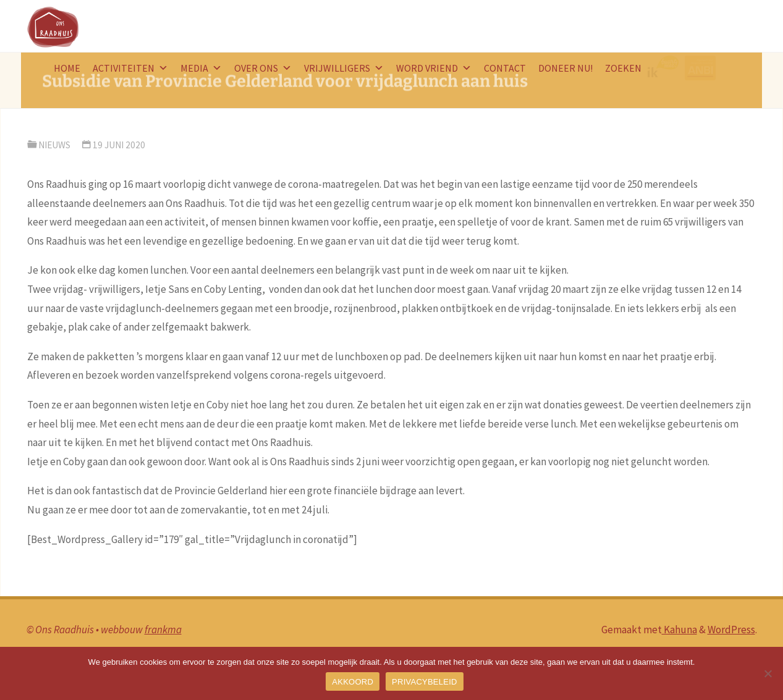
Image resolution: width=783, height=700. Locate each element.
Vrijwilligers (344, 68)
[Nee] (768, 673)
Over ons (263, 68)
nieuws (54, 145)
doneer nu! (565, 68)
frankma (163, 630)
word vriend (434, 68)
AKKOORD (353, 682)
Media (201, 68)
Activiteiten (130, 68)
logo (666, 68)
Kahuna (679, 630)
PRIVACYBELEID (425, 682)
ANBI (702, 68)
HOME (67, 68)
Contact (505, 68)
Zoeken (623, 68)
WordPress (731, 630)
